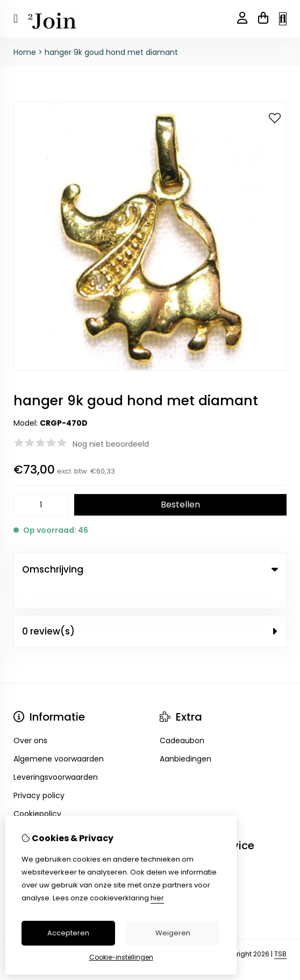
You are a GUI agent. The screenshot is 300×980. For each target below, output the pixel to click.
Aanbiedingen (185, 736)
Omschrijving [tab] (150, 569)
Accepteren (68, 933)
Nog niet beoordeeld (111, 444)
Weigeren (173, 933)
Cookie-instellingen (121, 957)
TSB (280, 931)
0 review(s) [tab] (150, 608)
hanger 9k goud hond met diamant (111, 52)
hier (157, 898)
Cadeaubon (182, 717)
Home (25, 52)
